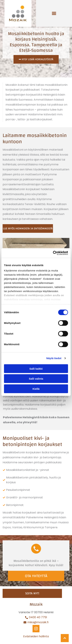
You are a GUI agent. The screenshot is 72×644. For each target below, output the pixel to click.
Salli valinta (36, 379)
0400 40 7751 (38, 617)
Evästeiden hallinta (36, 636)
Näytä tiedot (54, 358)
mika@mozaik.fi (38, 622)
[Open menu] (54, 13)
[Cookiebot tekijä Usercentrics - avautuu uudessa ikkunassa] (53, 253)
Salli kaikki (36, 369)
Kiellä (36, 389)
